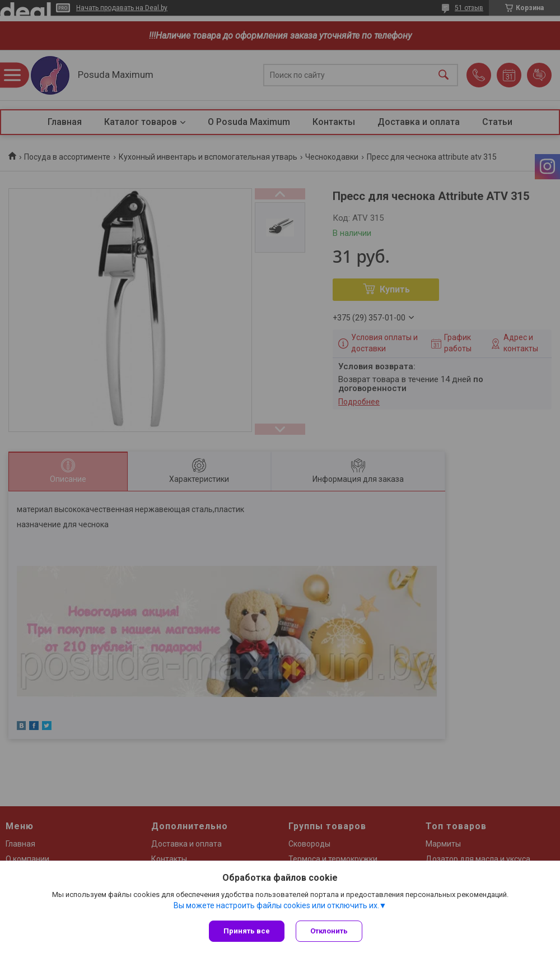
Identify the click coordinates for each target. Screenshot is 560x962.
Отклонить (329, 931)
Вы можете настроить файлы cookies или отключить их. (276, 905)
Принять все (247, 931)
